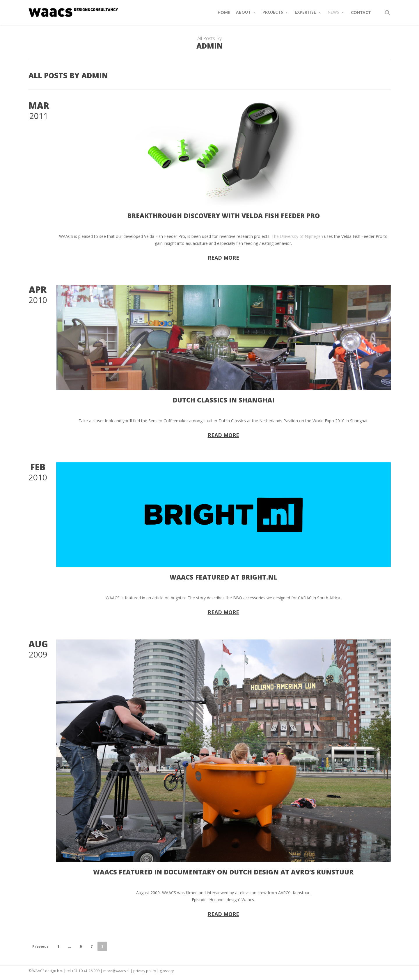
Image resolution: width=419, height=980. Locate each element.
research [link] (245, 236)
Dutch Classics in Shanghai (223, 400)
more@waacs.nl (116, 971)
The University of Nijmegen (297, 236)
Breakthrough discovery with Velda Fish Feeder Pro (223, 215)
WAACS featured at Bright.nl (223, 577)
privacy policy (145, 971)
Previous (40, 946)
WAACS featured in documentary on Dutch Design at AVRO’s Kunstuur (223, 872)
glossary (167, 971)
